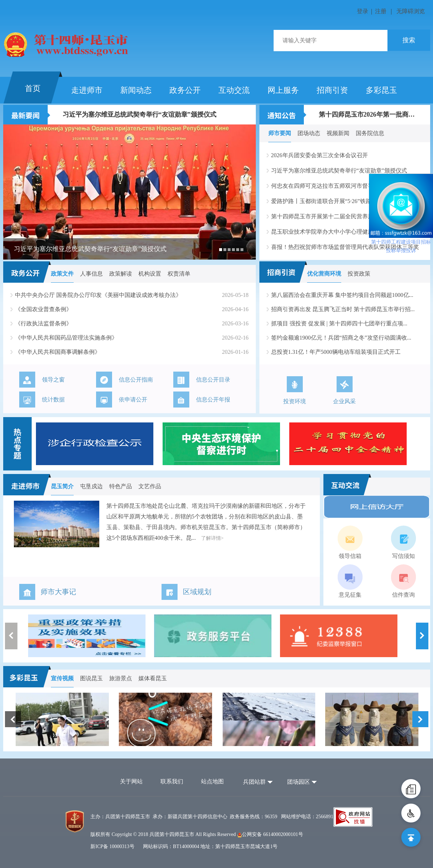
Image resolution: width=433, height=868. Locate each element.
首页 (33, 88)
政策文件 (62, 274)
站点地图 (212, 781)
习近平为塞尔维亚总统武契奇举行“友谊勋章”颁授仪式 (139, 115)
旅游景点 (121, 678)
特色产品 (121, 486)
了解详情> (212, 538)
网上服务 (283, 90)
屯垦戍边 (91, 486)
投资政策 (359, 274)
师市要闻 (280, 133)
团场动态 (309, 133)
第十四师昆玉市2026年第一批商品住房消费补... (368, 115)
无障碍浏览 (411, 11)
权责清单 (179, 274)
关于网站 (131, 781)
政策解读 (121, 274)
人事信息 (91, 274)
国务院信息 (370, 133)
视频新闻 (338, 133)
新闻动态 (136, 90)
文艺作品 (150, 486)
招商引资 (332, 90)
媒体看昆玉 (153, 678)
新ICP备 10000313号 (112, 846)
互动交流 (234, 90)
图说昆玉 (91, 678)
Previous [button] (11, 636)
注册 (381, 11)
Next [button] (422, 636)
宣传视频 (62, 678)
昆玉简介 (62, 486)
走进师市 (87, 90)
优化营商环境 (324, 274)
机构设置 (150, 274)
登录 (363, 11)
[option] (130, 192)
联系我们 (172, 781)
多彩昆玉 (381, 90)
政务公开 (185, 90)
